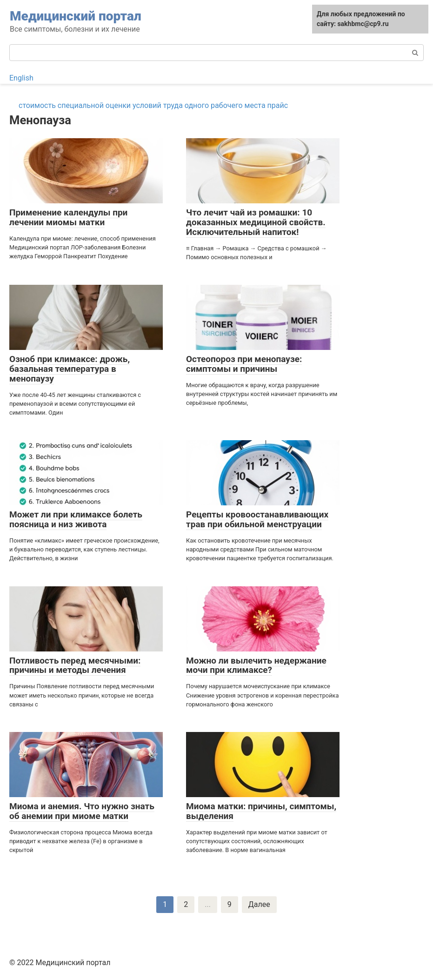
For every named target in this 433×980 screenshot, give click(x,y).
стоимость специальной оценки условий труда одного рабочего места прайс (153, 105)
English (21, 78)
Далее (259, 904)
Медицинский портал (76, 16)
